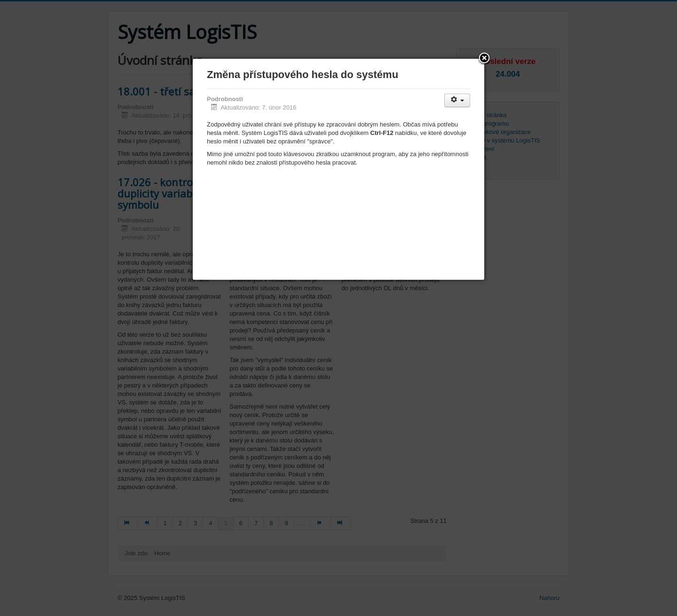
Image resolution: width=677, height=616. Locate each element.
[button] (484, 59)
